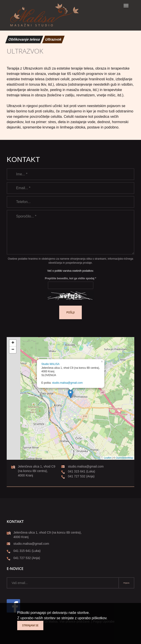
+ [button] (13, 343)
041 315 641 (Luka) (78, 472)
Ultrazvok (53, 39)
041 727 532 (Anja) (78, 477)
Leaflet (108, 458)
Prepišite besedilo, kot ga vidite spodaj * (70, 278)
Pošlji (70, 312)
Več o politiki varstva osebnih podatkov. (70, 271)
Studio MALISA (50, 364)
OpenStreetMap (124, 458)
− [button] (13, 350)
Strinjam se (30, 625)
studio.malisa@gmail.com (67, 383)
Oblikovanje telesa (24, 39)
